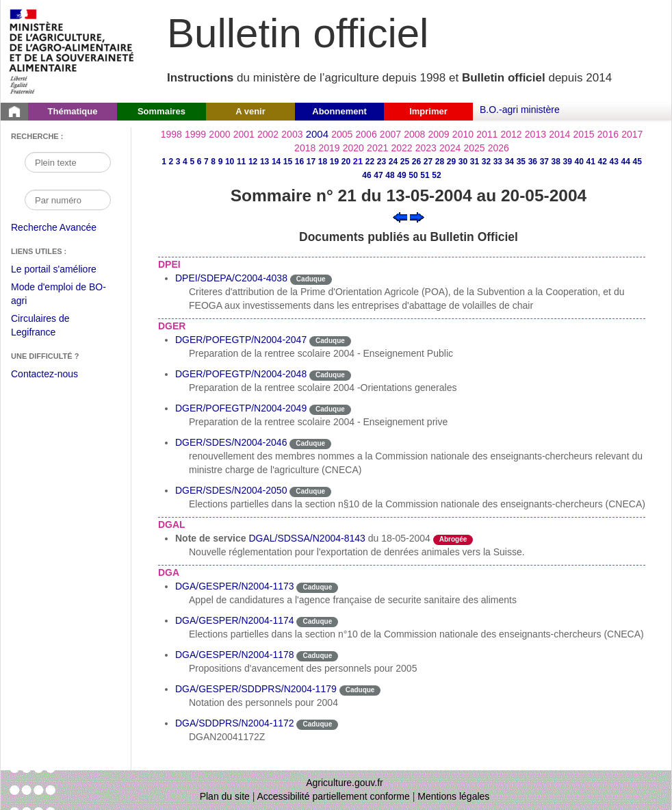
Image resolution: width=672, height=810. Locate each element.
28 (440, 162)
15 (288, 162)
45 (637, 162)
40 (579, 162)
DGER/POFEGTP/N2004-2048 (241, 374)
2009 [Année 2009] (439, 134)
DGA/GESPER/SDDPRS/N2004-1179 (256, 689)
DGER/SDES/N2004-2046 (231, 442)
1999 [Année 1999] (195, 134)
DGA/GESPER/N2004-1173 (235, 586)
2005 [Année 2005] (342, 134)
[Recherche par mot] (68, 162)
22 (370, 162)
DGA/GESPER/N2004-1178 (235, 655)
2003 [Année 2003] (292, 134)
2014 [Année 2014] (559, 134)
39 (568, 162)
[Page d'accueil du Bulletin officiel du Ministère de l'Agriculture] (14, 112)
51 (425, 175)
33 (498, 162)
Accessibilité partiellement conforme (334, 796)
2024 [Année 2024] (450, 148)
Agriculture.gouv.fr (345, 783)
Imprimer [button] (428, 111)
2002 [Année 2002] (268, 134)
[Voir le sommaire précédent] (400, 216)
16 (299, 162)
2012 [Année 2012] (512, 134)
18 (323, 162)
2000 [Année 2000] (219, 134)
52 (436, 175)
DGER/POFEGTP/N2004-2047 (241, 340)
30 (463, 162)
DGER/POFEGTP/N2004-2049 (241, 408)
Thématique (73, 111)
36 (533, 162)
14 (276, 162)
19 (334, 162)
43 (614, 162)
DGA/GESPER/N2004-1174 (235, 620)
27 (428, 162)
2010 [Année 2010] (463, 134)
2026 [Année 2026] (499, 148)
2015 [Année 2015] (583, 134)
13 (264, 162)
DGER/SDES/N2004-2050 (231, 490)
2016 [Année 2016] (608, 134)
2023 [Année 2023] (426, 148)
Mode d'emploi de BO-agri (59, 295)
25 (405, 162)
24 (393, 162)
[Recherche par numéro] (68, 200)
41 (591, 162)
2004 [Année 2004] (317, 134)
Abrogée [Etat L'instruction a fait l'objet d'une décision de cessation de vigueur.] (453, 539)
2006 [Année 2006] (366, 134)
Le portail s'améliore (64, 270)
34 (509, 162)
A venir (250, 111)
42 (603, 162)
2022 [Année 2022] (401, 148)
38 (556, 162)
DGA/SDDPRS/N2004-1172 (235, 723)
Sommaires (161, 111)
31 (475, 162)
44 (626, 162)
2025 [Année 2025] (474, 148)
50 (413, 175)
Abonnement (339, 111)
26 (416, 162)
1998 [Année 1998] (171, 134)
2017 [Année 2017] (632, 134)
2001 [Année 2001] (244, 134)
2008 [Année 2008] (414, 134)
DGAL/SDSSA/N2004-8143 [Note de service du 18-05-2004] (307, 538)
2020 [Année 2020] (353, 148)
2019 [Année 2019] (329, 148)
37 (544, 162)
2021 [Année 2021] (377, 148)
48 (390, 175)
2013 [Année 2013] (535, 134)
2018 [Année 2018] (305, 148)
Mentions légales (453, 796)
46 (366, 175)
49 (401, 175)
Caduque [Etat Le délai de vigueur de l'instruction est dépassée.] (311, 279)
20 (346, 162)
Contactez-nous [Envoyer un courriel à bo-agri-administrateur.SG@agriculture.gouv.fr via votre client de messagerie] (44, 374)
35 (521, 162)
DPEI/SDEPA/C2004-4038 (231, 278)
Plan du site (225, 796)
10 (230, 162)
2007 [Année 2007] (390, 134)
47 (378, 175)
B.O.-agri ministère (520, 110)
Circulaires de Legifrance (51, 327)
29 (451, 162)
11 (241, 162)
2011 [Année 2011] (487, 134)
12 (253, 162)
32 (486, 162)
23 (382, 162)
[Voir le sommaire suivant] (417, 216)
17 (311, 162)
